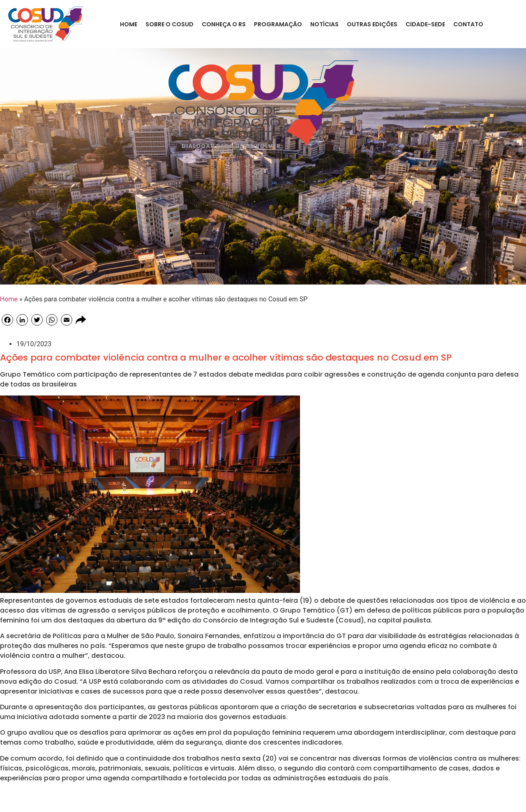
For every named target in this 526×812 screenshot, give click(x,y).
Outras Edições (372, 24)
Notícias (324, 24)
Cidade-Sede (425, 24)
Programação (278, 24)
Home (129, 24)
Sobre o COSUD (170, 24)
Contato (468, 24)
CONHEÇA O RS (224, 24)
